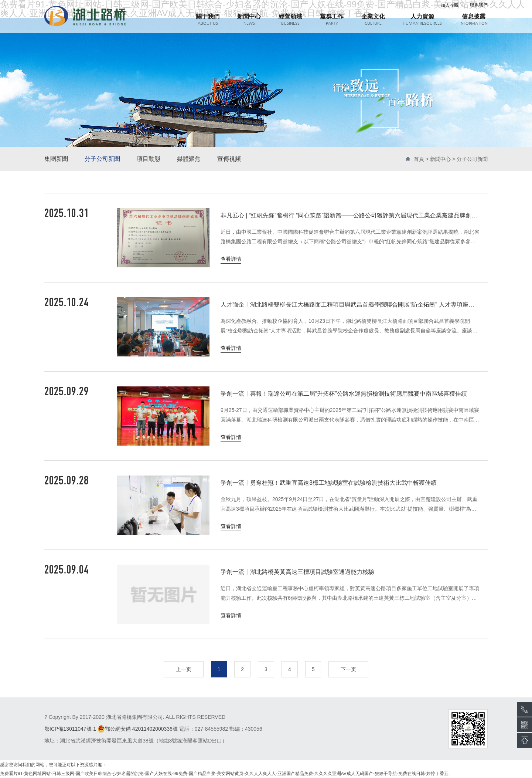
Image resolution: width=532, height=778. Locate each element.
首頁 (419, 159)
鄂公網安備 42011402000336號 (138, 729)
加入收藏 (450, 5)
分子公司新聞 (102, 159)
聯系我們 (479, 5)
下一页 (348, 669)
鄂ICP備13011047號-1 (70, 729)
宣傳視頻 (229, 159)
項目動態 (149, 159)
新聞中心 (440, 159)
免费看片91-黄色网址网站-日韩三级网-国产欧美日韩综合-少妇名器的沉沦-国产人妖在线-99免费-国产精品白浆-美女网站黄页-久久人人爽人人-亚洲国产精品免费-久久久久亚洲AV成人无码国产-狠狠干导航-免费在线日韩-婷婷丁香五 (224, 774)
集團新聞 (56, 159)
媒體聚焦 (189, 159)
